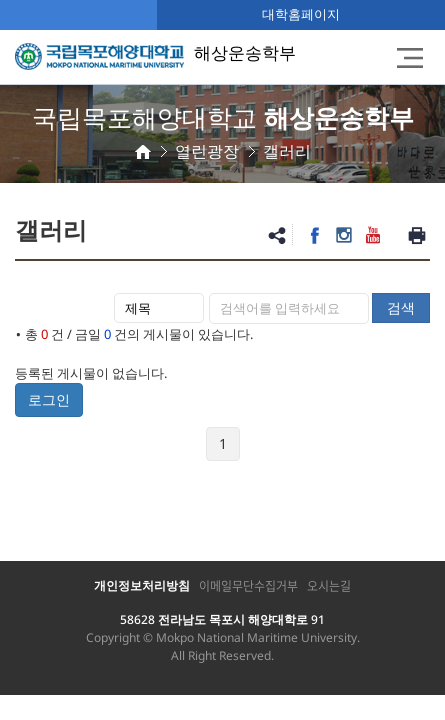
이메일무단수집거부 (248, 586)
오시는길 (329, 586)
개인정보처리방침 (142, 585)
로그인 (49, 399)
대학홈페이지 (301, 14)
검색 (401, 307)
